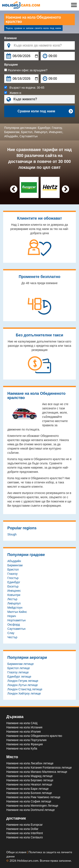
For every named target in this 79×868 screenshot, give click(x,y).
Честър (12, 637)
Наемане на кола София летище (29, 801)
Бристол (27, 132)
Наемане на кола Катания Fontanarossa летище (39, 768)
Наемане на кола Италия (23, 732)
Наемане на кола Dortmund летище (31, 810)
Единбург (44, 128)
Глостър (13, 578)
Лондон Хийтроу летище (24, 693)
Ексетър (13, 586)
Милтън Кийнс (17, 612)
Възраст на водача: (24, 88)
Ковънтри (14, 595)
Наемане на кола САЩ (22, 723)
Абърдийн (11, 136)
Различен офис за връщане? (26, 70)
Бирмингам (12, 132)
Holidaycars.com (28, 860)
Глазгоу (57, 128)
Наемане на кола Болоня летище (29, 793)
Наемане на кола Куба (22, 748)
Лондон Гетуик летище (23, 681)
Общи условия (17, 852)
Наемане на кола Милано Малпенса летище (37, 772)
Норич (12, 616)
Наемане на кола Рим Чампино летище (33, 797)
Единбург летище (19, 677)
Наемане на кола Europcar (24, 825)
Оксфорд (14, 625)
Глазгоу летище (18, 672)
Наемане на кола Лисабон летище (30, 763)
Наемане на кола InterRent (25, 833)
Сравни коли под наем (45, 111)
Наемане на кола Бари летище (27, 789)
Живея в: (13, 93)
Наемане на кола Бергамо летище (30, 780)
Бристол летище (19, 668)
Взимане (11, 38)
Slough (12, 534)
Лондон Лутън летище (23, 685)
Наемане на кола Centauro (25, 837)
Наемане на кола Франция (25, 744)
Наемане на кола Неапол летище (29, 784)
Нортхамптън (17, 620)
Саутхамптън (28, 136)
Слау (11, 633)
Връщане (11, 65)
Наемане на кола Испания (24, 727)
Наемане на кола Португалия (26, 740)
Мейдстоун (15, 608)
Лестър (12, 599)
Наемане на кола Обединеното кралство (34, 736)
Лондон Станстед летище (25, 689)
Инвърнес (56, 132)
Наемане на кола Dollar (22, 829)
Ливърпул (41, 132)
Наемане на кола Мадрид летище (29, 776)
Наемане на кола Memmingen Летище (32, 806)
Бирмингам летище (21, 664)
